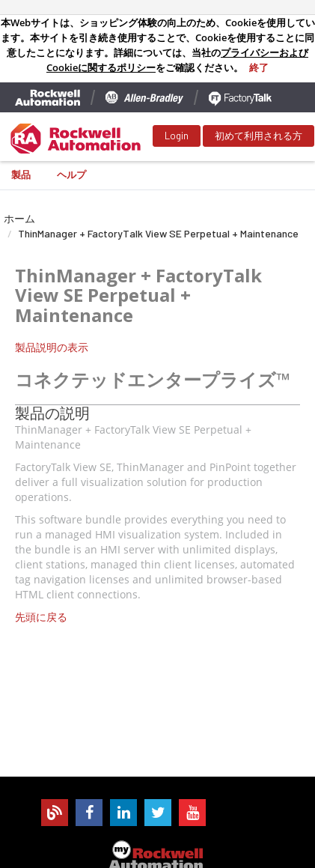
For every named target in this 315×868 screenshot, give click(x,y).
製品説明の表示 (52, 347)
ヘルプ (71, 175)
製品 (21, 175)
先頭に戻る (41, 617)
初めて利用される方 (259, 136)
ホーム (19, 218)
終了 (259, 67)
